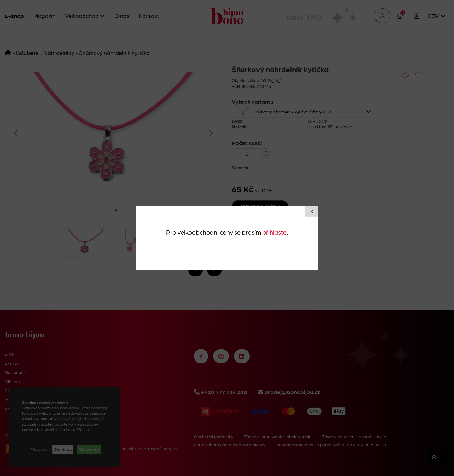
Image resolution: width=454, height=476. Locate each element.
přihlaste (274, 232)
